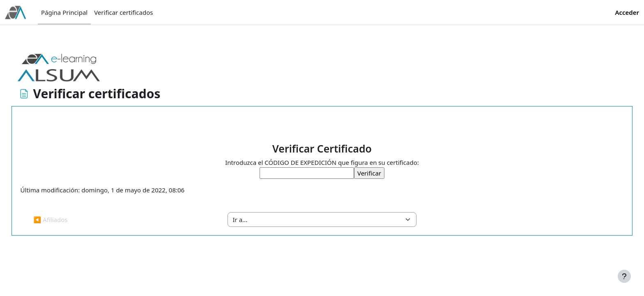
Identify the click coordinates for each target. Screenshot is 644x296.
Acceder (627, 12)
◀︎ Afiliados (62, 220)
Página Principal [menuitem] (64, 12)
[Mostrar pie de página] (624, 276)
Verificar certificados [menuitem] (123, 12)
